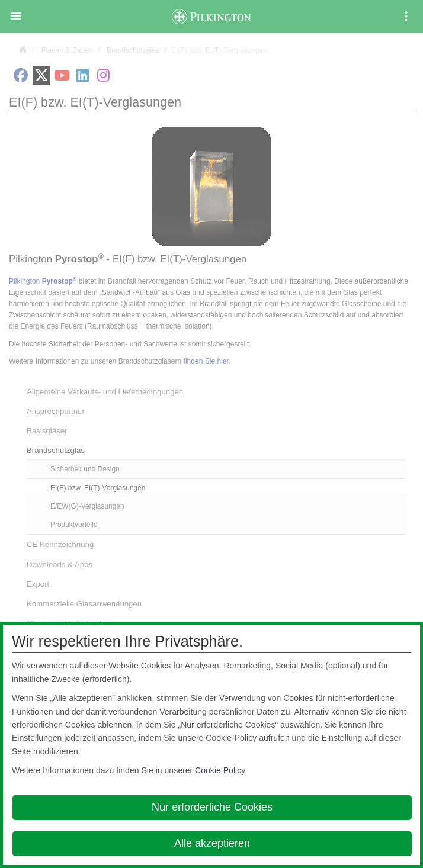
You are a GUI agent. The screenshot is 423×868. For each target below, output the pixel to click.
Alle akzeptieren (212, 843)
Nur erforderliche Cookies (212, 807)
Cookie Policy (220, 770)
